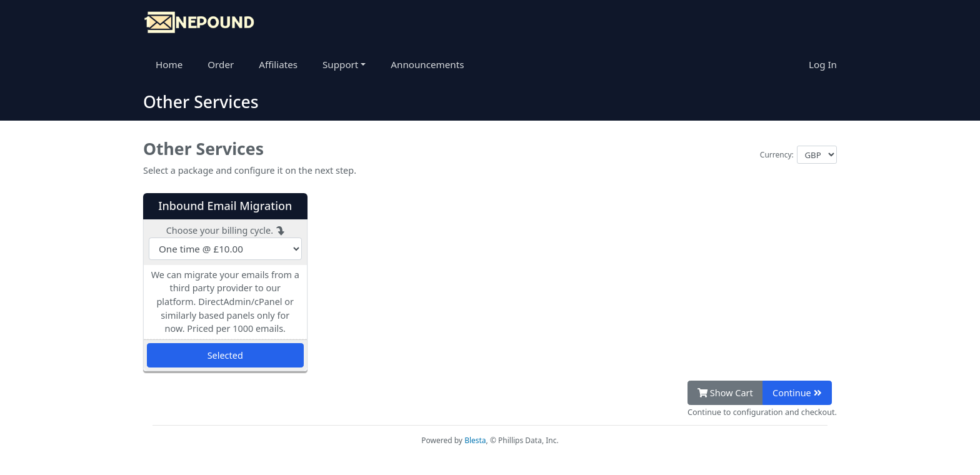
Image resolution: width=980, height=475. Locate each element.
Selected (225, 355)
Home (169, 64)
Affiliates (278, 64)
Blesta (475, 440)
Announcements (427, 64)
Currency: (777, 155)
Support (342, 64)
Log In (823, 64)
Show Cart (725, 393)
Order (221, 64)
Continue (797, 393)
